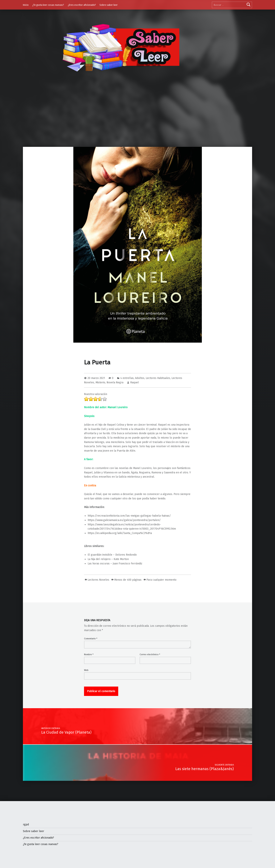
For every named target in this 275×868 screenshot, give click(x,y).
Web (86, 670)
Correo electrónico (150, 654)
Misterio (100, 382)
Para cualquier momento (161, 580)
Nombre (89, 654)
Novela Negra (115, 382)
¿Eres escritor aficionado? (82, 5)
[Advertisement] (137, 118)
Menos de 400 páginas (128, 580)
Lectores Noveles (98, 580)
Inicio (26, 5)
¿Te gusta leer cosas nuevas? (48, 5)
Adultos (140, 378)
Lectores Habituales (158, 378)
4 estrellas (127, 378)
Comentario (91, 639)
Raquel (135, 382)
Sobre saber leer (109, 5)
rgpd (26, 825)
